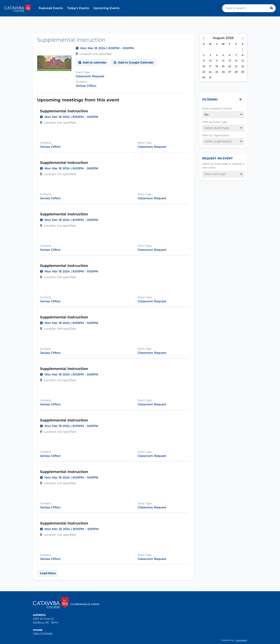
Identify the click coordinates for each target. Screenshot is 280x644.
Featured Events (51, 8)
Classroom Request (90, 76)
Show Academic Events (217, 109)
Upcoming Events (106, 8)
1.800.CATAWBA (43, 634)
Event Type (83, 72)
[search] (249, 8)
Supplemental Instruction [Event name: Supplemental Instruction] (64, 111)
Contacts (81, 82)
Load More (48, 573)
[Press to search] (271, 8)
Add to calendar (92, 63)
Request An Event (217, 158)
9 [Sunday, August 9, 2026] (204, 61)
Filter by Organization (216, 135)
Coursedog (241, 640)
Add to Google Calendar (134, 63)
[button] (204, 38)
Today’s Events (78, 8)
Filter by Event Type (215, 122)
